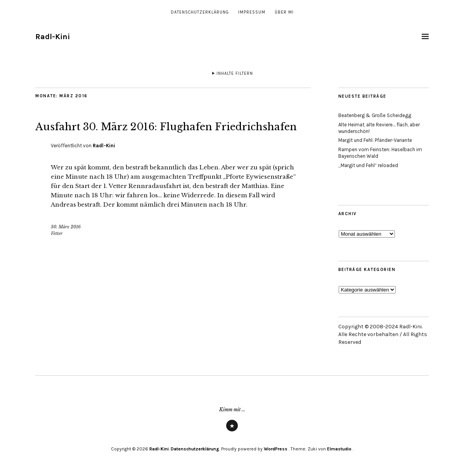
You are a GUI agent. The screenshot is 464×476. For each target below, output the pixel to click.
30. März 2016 (66, 247)
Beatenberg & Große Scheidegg (375, 115)
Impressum (252, 12)
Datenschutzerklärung (200, 12)
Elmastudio (339, 449)
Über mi (284, 12)
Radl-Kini (53, 37)
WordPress (276, 449)
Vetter (57, 253)
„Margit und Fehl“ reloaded (368, 165)
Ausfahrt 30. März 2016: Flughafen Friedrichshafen (147, 134)
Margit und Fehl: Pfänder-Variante (375, 140)
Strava (232, 431)
